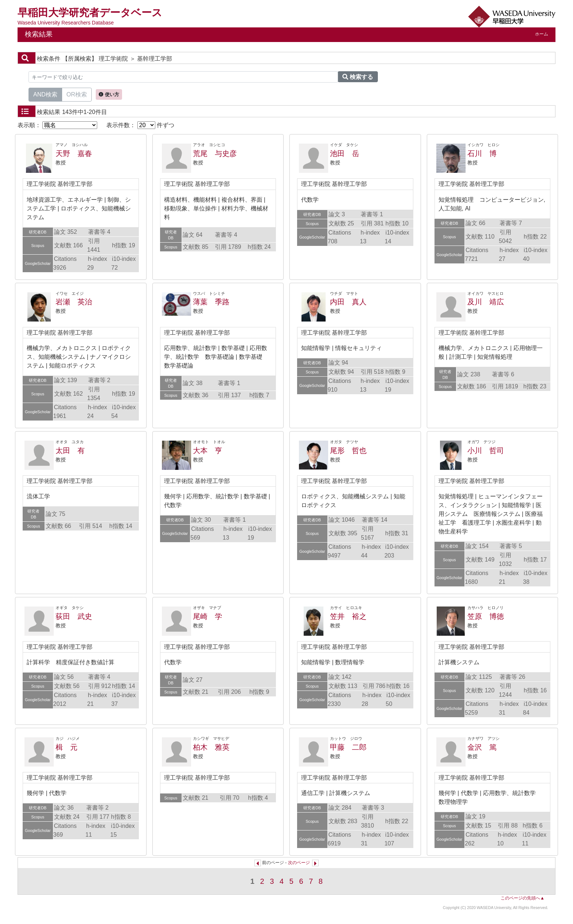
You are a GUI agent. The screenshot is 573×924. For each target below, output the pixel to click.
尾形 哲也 (348, 450)
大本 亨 (208, 450)
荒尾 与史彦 (215, 153)
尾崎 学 (208, 616)
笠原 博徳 (486, 616)
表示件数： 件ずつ (140, 125)
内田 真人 (348, 302)
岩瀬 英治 (74, 302)
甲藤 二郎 (348, 747)
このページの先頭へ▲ (523, 898)
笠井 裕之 (348, 616)
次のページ (299, 863)
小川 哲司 (486, 450)
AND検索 (45, 94)
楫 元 (67, 747)
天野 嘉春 (74, 153)
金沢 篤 (482, 747)
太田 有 (70, 450)
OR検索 (77, 94)
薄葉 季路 (211, 302)
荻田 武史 (74, 616)
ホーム (542, 34)
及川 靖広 (486, 302)
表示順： (57, 125)
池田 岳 (345, 153)
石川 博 (482, 153)
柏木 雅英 (211, 747)
